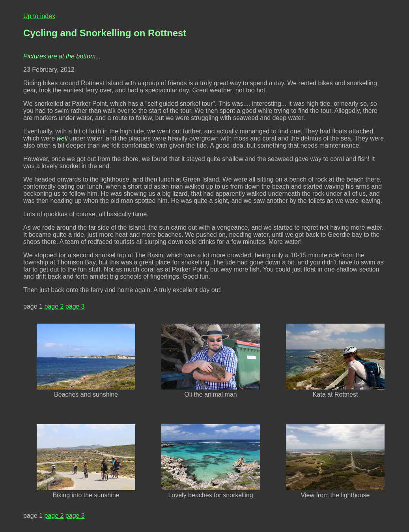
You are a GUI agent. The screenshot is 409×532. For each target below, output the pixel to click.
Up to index (39, 16)
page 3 (75, 306)
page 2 (54, 306)
